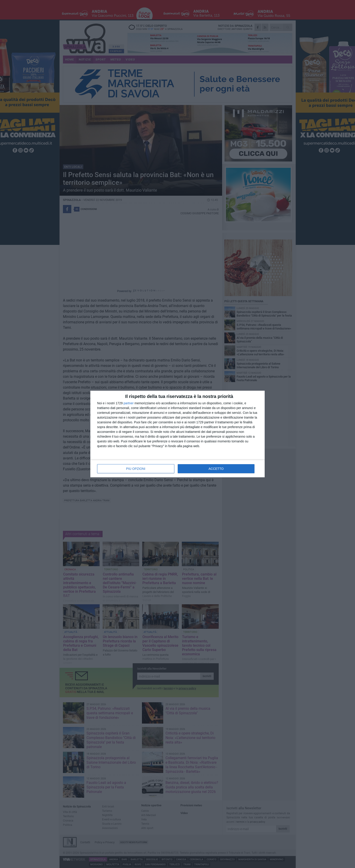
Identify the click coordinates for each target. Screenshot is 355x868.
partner (129, 403)
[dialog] (177, 434)
